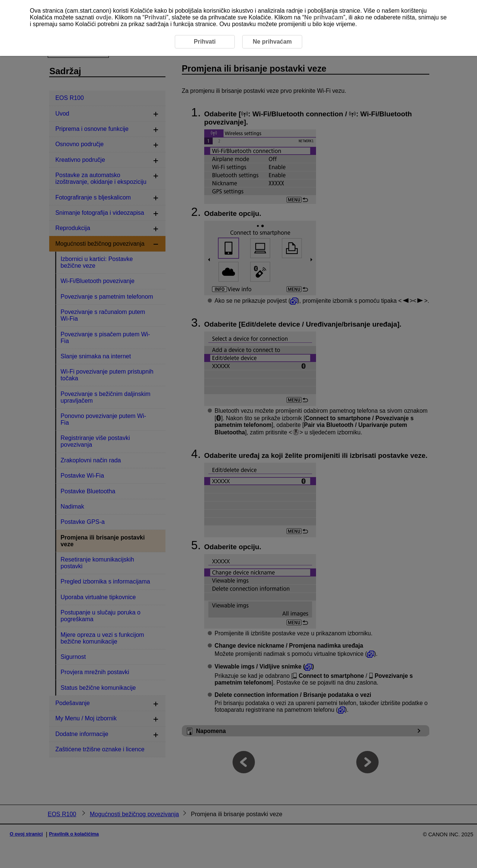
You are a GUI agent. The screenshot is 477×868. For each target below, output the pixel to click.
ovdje (104, 17)
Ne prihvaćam (324, 17)
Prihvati (156, 17)
